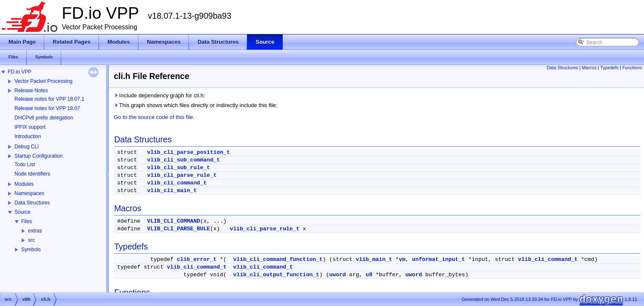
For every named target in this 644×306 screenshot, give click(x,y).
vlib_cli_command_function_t (278, 259)
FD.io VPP (20, 72)
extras (35, 231)
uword (338, 275)
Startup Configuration (38, 156)
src (31, 240)
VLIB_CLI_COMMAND (173, 221)
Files (27, 221)
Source (22, 212)
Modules (24, 184)
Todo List (25, 164)
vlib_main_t (374, 259)
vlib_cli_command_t (177, 183)
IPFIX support (30, 127)
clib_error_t (197, 259)
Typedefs (609, 68)
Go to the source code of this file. (154, 117)
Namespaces (29, 193)
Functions (632, 68)
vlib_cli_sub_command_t (183, 160)
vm (402, 259)
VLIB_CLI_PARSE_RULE (178, 229)
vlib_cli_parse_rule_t (182, 175)
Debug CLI (27, 147)
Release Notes (31, 91)
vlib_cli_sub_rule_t (178, 168)
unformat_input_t (439, 259)
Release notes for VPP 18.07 (47, 108)
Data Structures (32, 203)
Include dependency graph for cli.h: (159, 95)
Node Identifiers (32, 174)
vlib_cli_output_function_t (276, 275)
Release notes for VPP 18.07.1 (49, 99)
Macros (589, 68)
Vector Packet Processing (44, 81)
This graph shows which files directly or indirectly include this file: (195, 105)
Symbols (31, 249)
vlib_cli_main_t (172, 191)
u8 (369, 275)
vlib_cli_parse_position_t (188, 152)
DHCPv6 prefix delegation (44, 118)
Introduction (28, 136)
